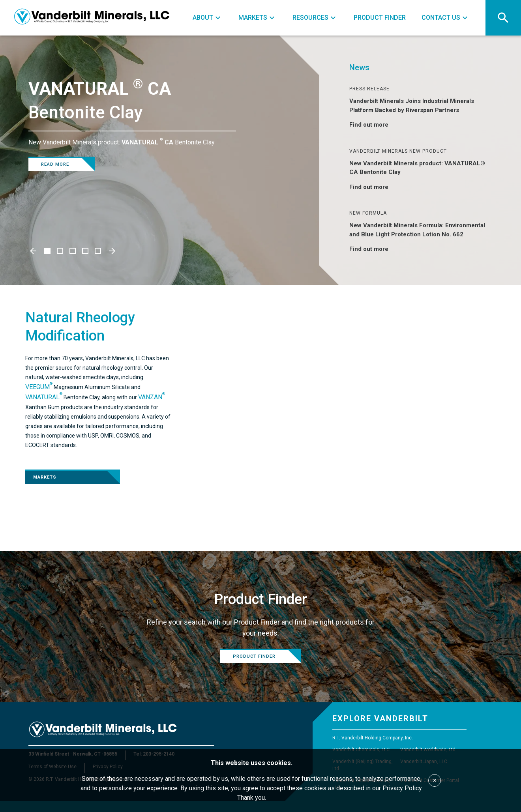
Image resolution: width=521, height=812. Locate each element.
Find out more (374, 125)
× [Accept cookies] (435, 780)
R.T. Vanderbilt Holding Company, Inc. (373, 738)
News (359, 67)
